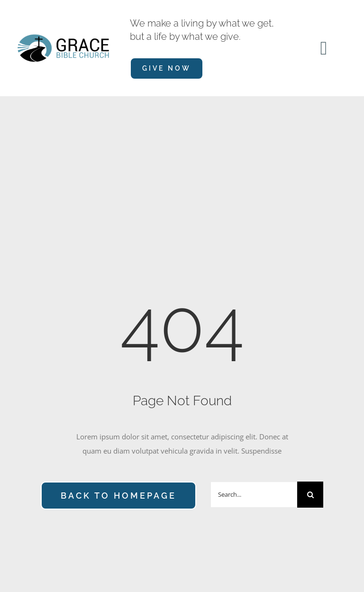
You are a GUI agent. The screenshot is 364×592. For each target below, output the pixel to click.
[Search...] (254, 495)
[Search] (310, 495)
